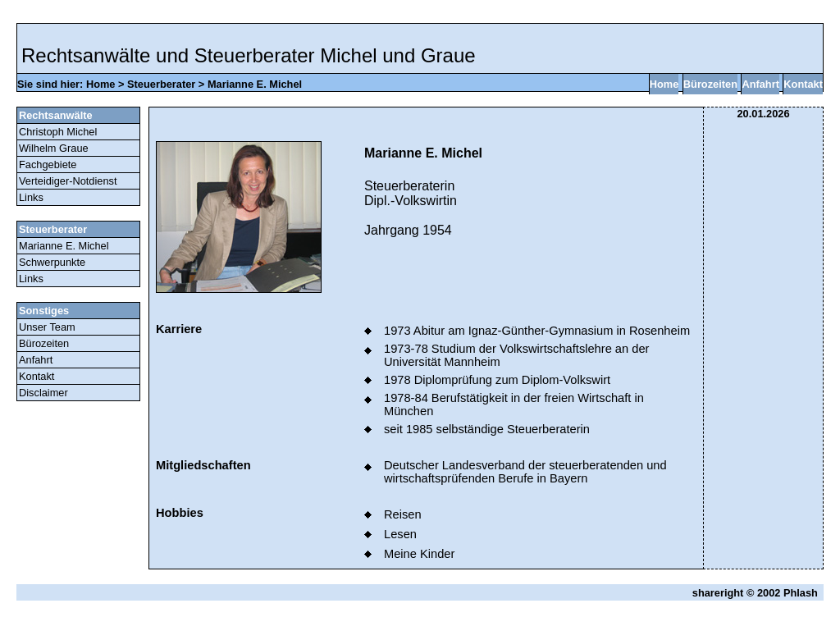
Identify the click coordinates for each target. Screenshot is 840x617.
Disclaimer (43, 393)
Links (31, 197)
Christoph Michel (58, 132)
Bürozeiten (710, 84)
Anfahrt (760, 84)
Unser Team (47, 327)
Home (101, 84)
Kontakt (803, 84)
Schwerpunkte (52, 262)
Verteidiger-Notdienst (68, 181)
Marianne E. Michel (255, 84)
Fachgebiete (48, 165)
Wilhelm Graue (54, 148)
